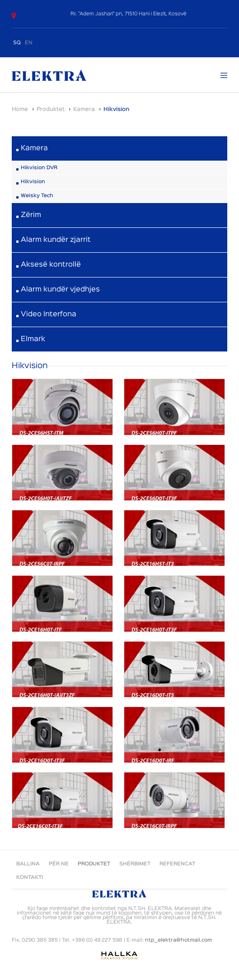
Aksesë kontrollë (51, 265)
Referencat (177, 864)
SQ (17, 43)
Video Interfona (49, 314)
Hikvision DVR (39, 168)
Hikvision (33, 182)
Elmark (33, 339)
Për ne (59, 864)
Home (20, 109)
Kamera (84, 109)
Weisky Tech (37, 196)
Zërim (31, 215)
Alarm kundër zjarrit (56, 240)
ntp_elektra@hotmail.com (178, 940)
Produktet (51, 109)
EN (28, 43)
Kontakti (30, 878)
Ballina (28, 864)
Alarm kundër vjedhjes (60, 290)
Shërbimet (135, 864)
